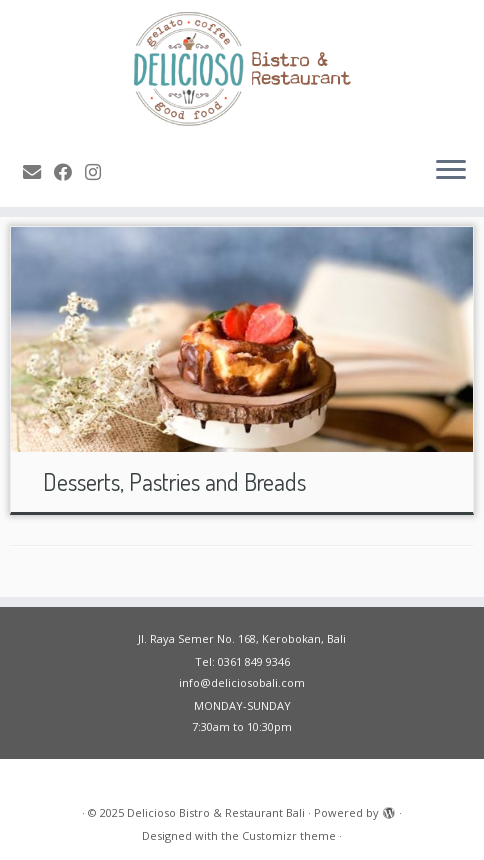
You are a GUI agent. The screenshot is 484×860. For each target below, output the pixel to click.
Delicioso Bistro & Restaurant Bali (216, 812)
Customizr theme (289, 835)
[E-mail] (38, 172)
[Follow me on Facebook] (69, 172)
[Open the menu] (451, 171)
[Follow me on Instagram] (99, 172)
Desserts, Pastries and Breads (174, 481)
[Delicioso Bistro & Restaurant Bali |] (242, 70)
